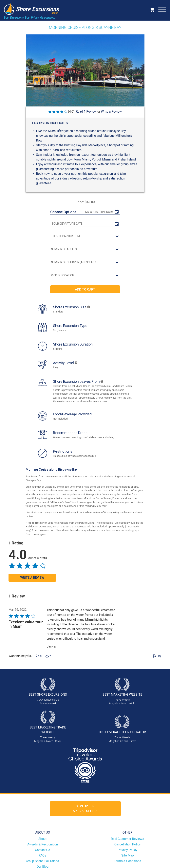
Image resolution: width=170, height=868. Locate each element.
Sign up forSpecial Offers (85, 809)
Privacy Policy (127, 850)
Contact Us (43, 850)
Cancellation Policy (128, 844)
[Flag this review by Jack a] (157, 656)
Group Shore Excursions (42, 861)
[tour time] (85, 236)
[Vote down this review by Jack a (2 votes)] (48, 656)
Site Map (128, 855)
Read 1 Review (86, 112)
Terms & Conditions (128, 861)
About (42, 839)
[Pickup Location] (85, 275)
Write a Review (111, 112)
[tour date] (85, 224)
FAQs (43, 855)
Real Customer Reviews (127, 839)
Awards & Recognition (43, 844)
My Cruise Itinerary (99, 212)
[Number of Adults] (85, 249)
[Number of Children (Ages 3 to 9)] (85, 262)
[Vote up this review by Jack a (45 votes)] (39, 656)
